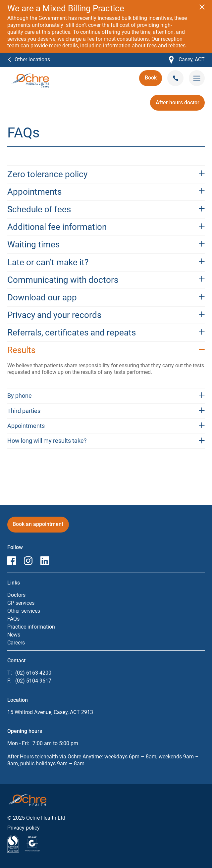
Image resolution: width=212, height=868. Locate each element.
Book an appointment (38, 526)
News (14, 635)
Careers (16, 643)
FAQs (13, 619)
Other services (24, 611)
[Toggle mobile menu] (197, 78)
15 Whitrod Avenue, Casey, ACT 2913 (50, 712)
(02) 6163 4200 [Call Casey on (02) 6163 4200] (33, 673)
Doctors (16, 595)
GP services (21, 603)
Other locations (32, 59)
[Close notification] (202, 7)
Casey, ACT (187, 60)
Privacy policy (24, 828)
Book (153, 80)
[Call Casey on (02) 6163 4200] (175, 78)
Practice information (31, 627)
